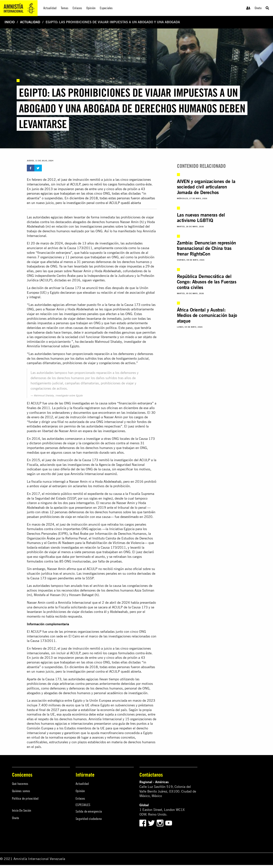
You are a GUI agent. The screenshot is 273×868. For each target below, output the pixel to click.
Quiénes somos (21, 791)
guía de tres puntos (133, 723)
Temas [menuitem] (65, 8)
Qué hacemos (20, 784)
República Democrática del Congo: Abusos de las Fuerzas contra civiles (207, 282)
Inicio (10, 22)
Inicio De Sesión (22, 810)
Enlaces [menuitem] (77, 8)
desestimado (129, 517)
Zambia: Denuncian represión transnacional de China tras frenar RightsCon (206, 248)
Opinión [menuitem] (91, 8)
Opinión (80, 791)
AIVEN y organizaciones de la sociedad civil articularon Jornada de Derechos (206, 187)
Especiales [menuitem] (106, 8)
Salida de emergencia (89, 811)
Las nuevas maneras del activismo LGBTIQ (201, 218)
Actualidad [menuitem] (50, 8)
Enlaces (80, 798)
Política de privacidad (25, 798)
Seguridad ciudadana (89, 819)
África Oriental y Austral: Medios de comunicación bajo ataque (207, 316)
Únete (258, 8)
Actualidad (30, 22)
